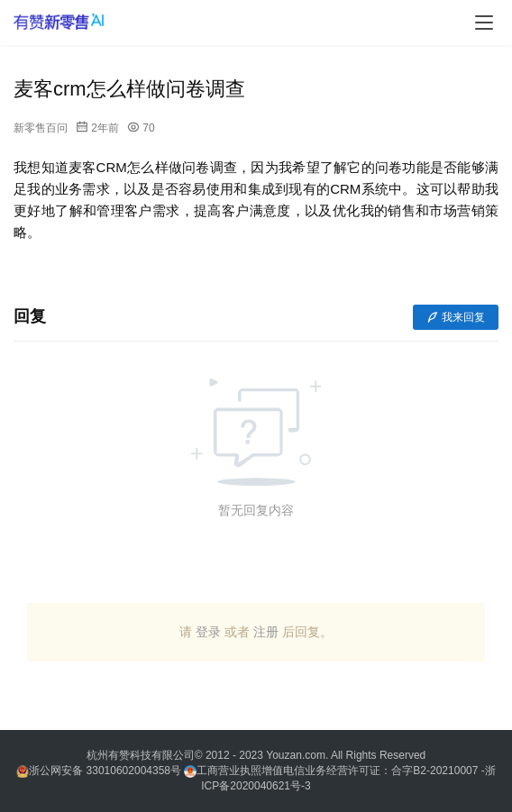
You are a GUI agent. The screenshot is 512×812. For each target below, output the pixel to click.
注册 (266, 632)
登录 (208, 632)
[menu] (484, 23)
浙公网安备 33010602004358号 (100, 771)
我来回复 (456, 317)
